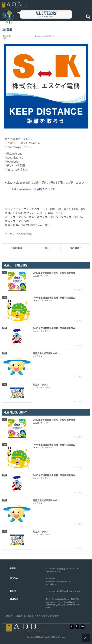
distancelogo (40, 36)
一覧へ (46, 248)
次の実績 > (75, 248)
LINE (20, 616)
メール (34, 616)
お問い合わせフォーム (26, 213)
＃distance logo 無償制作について (33, 189)
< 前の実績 (16, 248)
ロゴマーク (50, 36)
